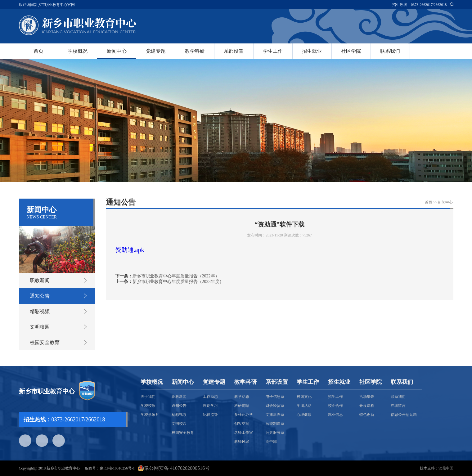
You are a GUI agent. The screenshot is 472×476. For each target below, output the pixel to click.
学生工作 (273, 51)
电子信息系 (275, 397)
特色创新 (367, 415)
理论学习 (210, 406)
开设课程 (367, 406)
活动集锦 (367, 397)
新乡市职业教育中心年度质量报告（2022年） (176, 276)
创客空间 (242, 424)
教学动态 (242, 397)
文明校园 (40, 327)
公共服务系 (275, 433)
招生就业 (312, 51)
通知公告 (40, 296)
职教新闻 (40, 280)
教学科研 (195, 51)
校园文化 (304, 397)
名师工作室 (244, 433)
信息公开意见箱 (404, 415)
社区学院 (351, 51)
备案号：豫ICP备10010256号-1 (110, 468)
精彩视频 (40, 311)
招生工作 (335, 397)
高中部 (271, 442)
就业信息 (335, 415)
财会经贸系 (275, 406)
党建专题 (156, 51)
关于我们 (148, 397)
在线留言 (398, 406)
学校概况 (78, 51)
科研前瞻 (242, 406)
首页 (38, 51)
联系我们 (390, 51)
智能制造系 (275, 424)
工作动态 (210, 397)
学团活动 (304, 406)
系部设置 (234, 51)
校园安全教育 (45, 342)
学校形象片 (150, 415)
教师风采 (242, 442)
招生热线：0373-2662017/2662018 (419, 5)
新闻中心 (117, 51)
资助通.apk (130, 250)
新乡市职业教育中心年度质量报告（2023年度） (178, 282)
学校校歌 (148, 406)
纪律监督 (210, 415)
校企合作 (335, 406)
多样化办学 (244, 415)
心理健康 (304, 415)
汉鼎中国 (446, 468)
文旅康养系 (275, 415)
